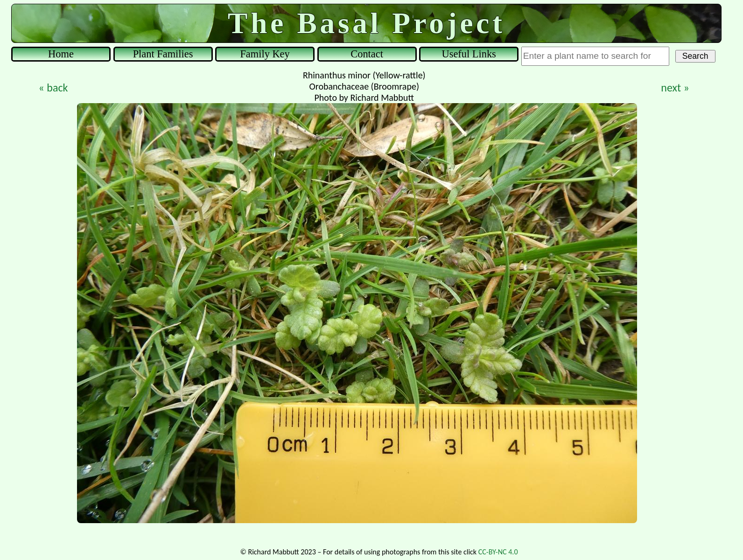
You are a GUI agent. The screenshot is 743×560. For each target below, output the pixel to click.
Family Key (265, 54)
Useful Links (469, 54)
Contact (367, 54)
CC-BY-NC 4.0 (498, 552)
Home (61, 54)
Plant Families (163, 54)
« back (53, 87)
